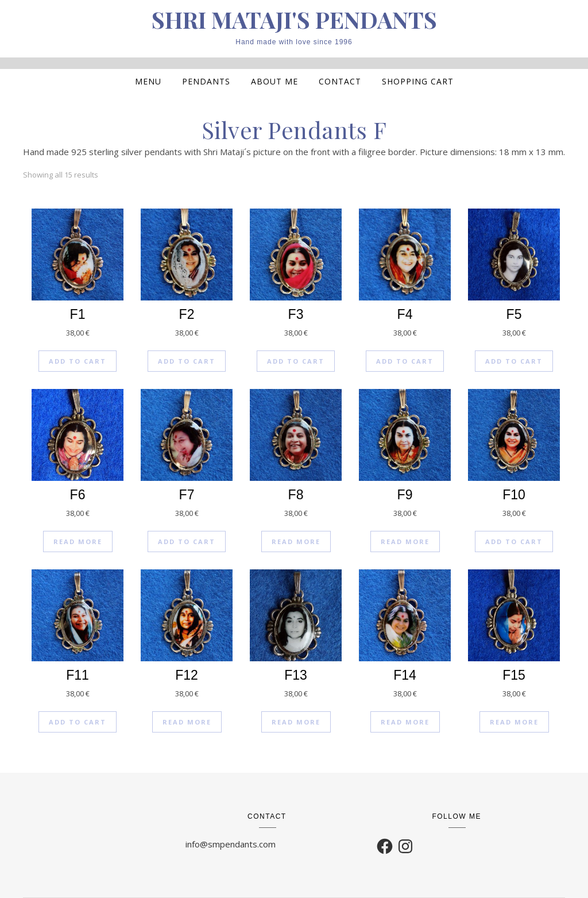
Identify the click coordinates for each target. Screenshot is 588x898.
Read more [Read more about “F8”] (296, 542)
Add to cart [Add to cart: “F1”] (78, 361)
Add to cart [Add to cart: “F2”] (187, 361)
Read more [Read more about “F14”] (405, 722)
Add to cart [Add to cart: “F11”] (78, 722)
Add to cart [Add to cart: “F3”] (296, 361)
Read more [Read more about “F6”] (78, 542)
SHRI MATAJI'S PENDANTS (294, 20)
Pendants (206, 81)
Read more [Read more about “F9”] (405, 542)
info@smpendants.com (231, 844)
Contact (340, 81)
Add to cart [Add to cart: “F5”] (514, 361)
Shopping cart (418, 81)
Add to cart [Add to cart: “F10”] (514, 542)
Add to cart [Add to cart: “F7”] (187, 542)
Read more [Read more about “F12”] (187, 722)
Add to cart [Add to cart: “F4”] (405, 361)
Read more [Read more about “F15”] (514, 722)
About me (274, 81)
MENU (148, 81)
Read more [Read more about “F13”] (296, 722)
